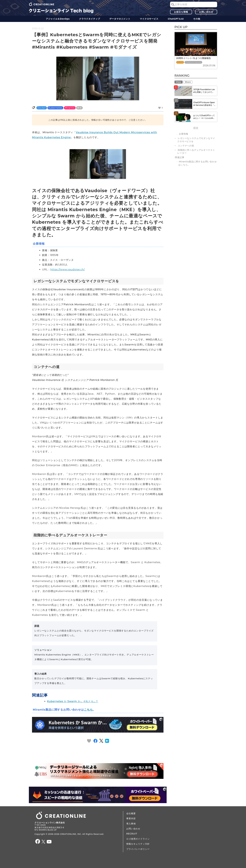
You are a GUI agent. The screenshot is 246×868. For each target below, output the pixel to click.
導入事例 (131, 824)
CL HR (180, 62)
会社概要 (131, 813)
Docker (42, 108)
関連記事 (180, 157)
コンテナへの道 (186, 146)
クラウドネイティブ (90, 19)
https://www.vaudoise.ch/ (68, 270)
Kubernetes (55, 108)
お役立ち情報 (181, 12)
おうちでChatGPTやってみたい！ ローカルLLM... (204, 117)
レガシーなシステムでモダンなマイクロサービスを (196, 140)
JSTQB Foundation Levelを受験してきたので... (204, 91)
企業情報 (183, 134)
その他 (197, 19)
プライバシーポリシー (138, 849)
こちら (88, 710)
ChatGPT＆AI (176, 19)
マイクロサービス (149, 19)
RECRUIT (132, 834)
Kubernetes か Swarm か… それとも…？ (73, 701)
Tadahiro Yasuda (193, 62)
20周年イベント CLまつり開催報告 (194, 58)
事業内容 (131, 818)
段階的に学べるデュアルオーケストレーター (196, 152)
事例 (79, 108)
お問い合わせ (206, 12)
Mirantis (70, 108)
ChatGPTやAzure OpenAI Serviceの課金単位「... (204, 104)
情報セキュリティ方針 (138, 844)
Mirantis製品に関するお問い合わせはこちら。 (198, 163)
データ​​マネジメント (120, 19)
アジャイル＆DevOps (58, 19)
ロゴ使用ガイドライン (138, 839)
